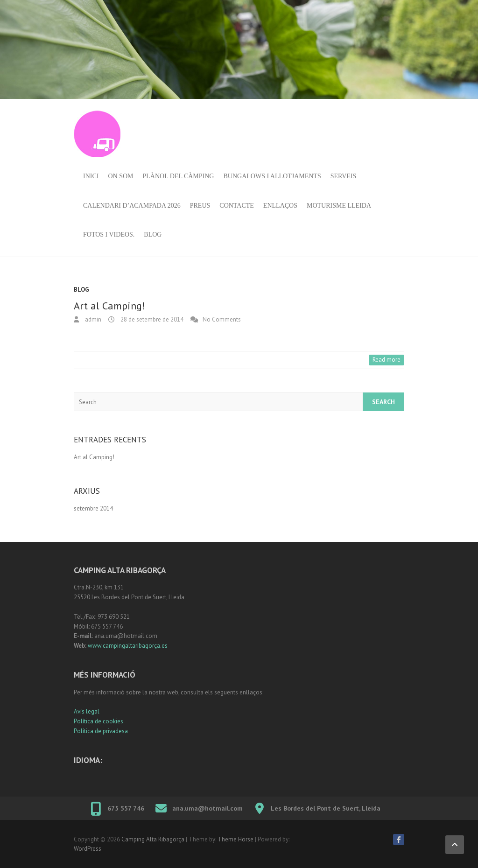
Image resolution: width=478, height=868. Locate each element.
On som (120, 176)
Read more (387, 360)
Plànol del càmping (179, 176)
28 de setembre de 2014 (151, 319)
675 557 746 (126, 808)
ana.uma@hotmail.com (207, 808)
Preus (200, 206)
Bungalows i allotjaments (272, 176)
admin (92, 319)
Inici (91, 176)
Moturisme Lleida (339, 206)
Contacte (237, 206)
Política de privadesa (101, 731)
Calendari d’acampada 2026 (132, 206)
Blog (153, 234)
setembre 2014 (93, 508)
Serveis (344, 176)
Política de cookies (98, 721)
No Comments (222, 319)
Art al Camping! (109, 306)
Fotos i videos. (109, 234)
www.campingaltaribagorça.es (128, 646)
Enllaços (280, 206)
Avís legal (87, 711)
